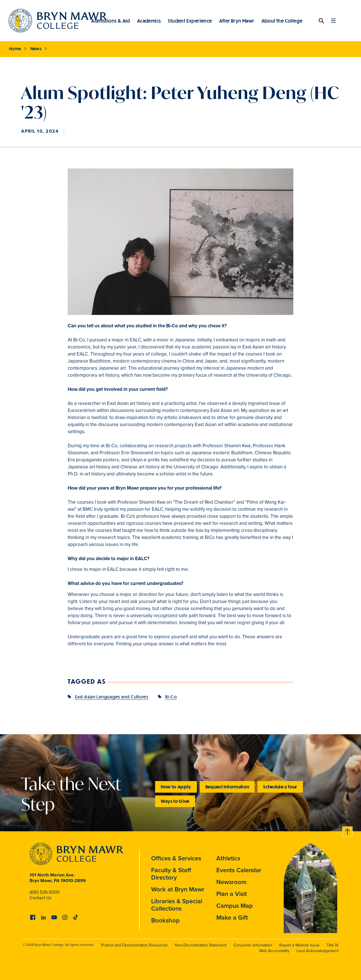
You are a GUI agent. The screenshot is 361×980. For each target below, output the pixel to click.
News (36, 49)
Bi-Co (171, 697)
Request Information (227, 787)
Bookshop (165, 920)
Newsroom (231, 882)
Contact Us (40, 898)
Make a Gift (232, 917)
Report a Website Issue (299, 945)
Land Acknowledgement (317, 951)
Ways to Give (175, 801)
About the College (282, 21)
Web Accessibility (274, 951)
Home (15, 49)
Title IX (333, 945)
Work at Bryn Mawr (178, 889)
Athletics (228, 858)
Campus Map (235, 906)
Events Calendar (239, 870)
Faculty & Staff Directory (171, 874)
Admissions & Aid (110, 21)
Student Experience (190, 21)
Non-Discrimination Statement (201, 945)
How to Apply (176, 787)
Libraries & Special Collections (177, 905)
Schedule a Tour (280, 787)
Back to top (348, 831)
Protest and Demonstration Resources (134, 945)
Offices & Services (176, 858)
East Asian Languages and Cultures (112, 697)
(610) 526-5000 (45, 892)
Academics (149, 21)
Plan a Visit (232, 894)
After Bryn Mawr (237, 21)
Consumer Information (253, 945)
